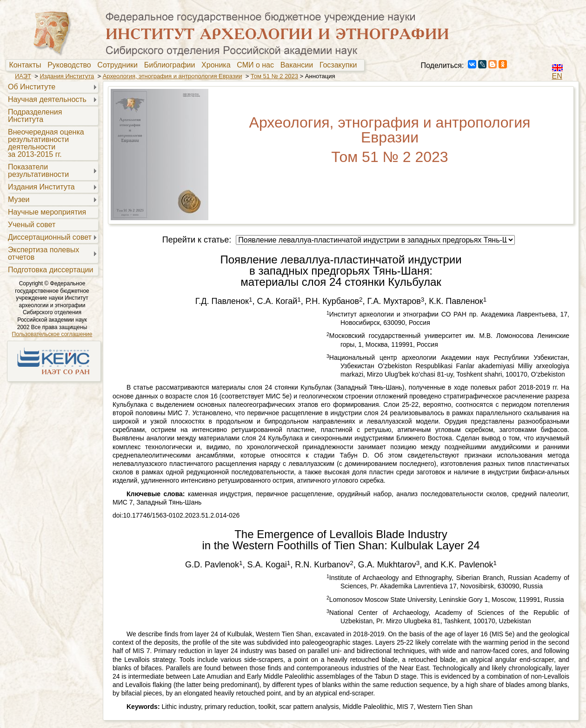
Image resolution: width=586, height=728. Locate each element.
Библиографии (172, 65)
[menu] (52, 178)
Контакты (27, 65)
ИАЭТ (23, 76)
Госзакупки (340, 65)
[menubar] (185, 65)
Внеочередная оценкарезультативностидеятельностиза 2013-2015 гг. (46, 143)
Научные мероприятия (47, 212)
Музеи (19, 199)
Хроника (218, 65)
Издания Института (67, 76)
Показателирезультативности (38, 171)
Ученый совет (32, 225)
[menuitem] (27, 65)
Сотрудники (120, 65)
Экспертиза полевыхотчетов (43, 253)
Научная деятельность (47, 99)
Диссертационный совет (50, 237)
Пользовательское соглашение (52, 334)
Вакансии (299, 65)
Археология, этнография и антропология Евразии (173, 76)
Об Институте (32, 87)
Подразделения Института (35, 116)
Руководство (71, 65)
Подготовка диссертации (50, 270)
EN (557, 76)
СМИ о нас (257, 65)
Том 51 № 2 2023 (274, 76)
